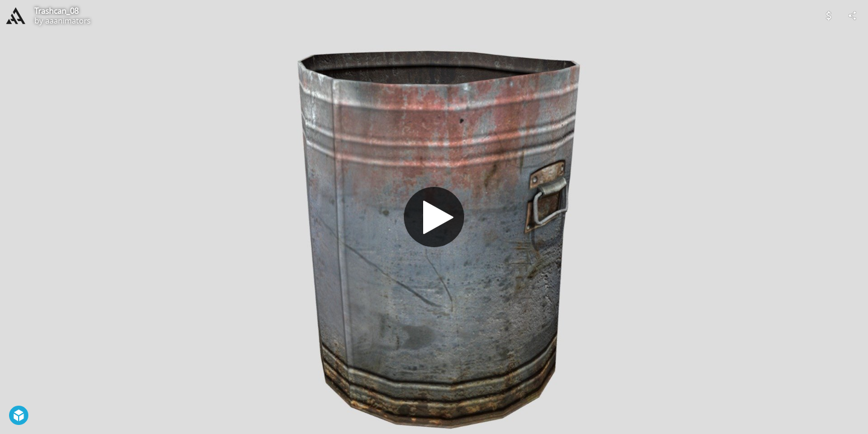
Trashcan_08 (56, 11)
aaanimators (68, 20)
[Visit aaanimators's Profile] (16, 16)
